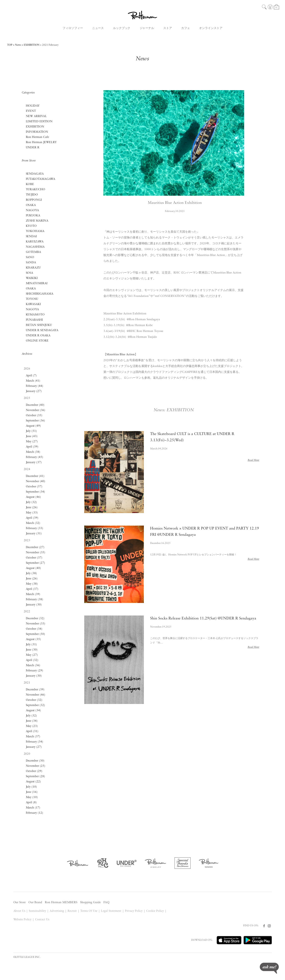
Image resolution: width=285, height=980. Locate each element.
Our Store (20, 902)
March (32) (33, 523)
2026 (27, 369)
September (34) (36, 492)
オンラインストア (211, 28)
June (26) (32, 508)
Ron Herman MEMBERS (61, 902)
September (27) (36, 563)
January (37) (34, 462)
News (18, 45)
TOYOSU (32, 299)
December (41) (35, 476)
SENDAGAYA (35, 174)
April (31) (32, 731)
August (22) (33, 782)
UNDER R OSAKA (38, 336)
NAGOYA (33, 210)
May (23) (32, 726)
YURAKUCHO (36, 190)
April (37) (32, 589)
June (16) (32, 792)
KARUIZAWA (35, 242)
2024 (27, 469)
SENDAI (31, 236)
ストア (168, 28)
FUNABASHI (35, 320)
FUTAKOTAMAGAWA (41, 179)
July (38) (31, 573)
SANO (30, 257)
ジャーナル (147, 28)
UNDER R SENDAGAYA (42, 330)
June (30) (32, 650)
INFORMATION (37, 132)
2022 (27, 612)
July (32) (31, 502)
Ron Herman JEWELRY (41, 142)
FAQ (106, 902)
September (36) (36, 421)
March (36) (33, 665)
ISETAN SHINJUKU (39, 325)
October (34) (34, 629)
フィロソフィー (73, 28)
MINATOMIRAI (37, 283)
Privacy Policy (134, 911)
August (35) (33, 639)
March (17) (33, 808)
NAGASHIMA (35, 247)
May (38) (32, 584)
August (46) (33, 497)
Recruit (72, 911)
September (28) (36, 776)
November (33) (36, 624)
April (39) (32, 447)
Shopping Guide (90, 902)
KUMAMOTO (35, 315)
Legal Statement (111, 911)
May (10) (32, 797)
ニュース (98, 28)
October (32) (34, 700)
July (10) (31, 787)
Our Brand (35, 902)
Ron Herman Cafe (38, 137)
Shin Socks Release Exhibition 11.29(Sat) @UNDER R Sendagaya (203, 619)
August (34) (33, 711)
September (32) (36, 705)
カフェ (186, 28)
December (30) (35, 761)
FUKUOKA (33, 216)
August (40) (33, 568)
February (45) (35, 457)
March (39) (33, 594)
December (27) (35, 547)
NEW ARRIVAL (36, 116)
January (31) (34, 534)
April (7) (31, 376)
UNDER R (33, 148)
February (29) (35, 671)
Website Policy (23, 920)
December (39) (35, 690)
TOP (10, 45)
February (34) (35, 742)
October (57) (34, 487)
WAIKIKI (32, 278)
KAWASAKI (33, 304)
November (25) (36, 766)
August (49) (33, 426)
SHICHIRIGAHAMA (40, 294)
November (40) (36, 481)
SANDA (31, 263)
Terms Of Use (89, 911)
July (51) (31, 431)
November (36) (36, 410)
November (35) (36, 553)
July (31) (31, 645)
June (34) (32, 721)
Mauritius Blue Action (121, 355)
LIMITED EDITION (39, 122)
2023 (27, 540)
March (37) (33, 737)
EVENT (31, 111)
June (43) (32, 436)
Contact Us (42, 920)
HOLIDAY (33, 106)
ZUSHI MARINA (37, 221)
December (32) (35, 619)
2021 (27, 683)
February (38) (35, 600)
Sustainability (37, 911)
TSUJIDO (32, 195)
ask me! (269, 968)
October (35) (34, 416)
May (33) (32, 513)
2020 (27, 754)
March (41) (33, 381)
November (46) (36, 695)
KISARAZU (33, 268)
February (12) (35, 813)
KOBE (30, 184)
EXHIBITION (32, 45)
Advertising (57, 911)
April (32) (32, 660)
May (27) (32, 442)
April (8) (31, 803)
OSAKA (31, 205)
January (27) (34, 391)
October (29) (34, 771)
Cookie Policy (155, 911)
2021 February (50, 45)
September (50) (36, 634)
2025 (27, 398)
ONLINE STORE (37, 341)
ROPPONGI (34, 200)
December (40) (35, 405)
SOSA (30, 273)
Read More (254, 460)
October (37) (34, 558)
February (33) (35, 528)
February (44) (35, 386)
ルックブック (122, 28)
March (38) (33, 452)
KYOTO (31, 226)
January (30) (34, 605)
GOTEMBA (34, 252)
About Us (19, 911)
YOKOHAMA (35, 231)
